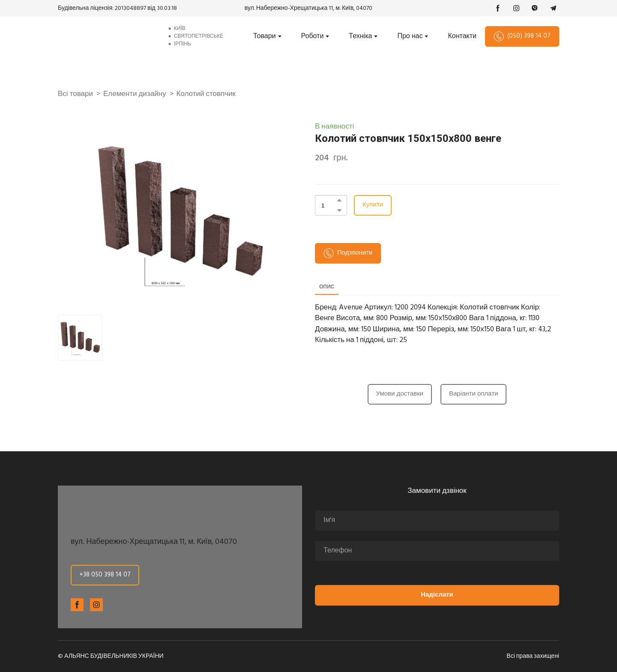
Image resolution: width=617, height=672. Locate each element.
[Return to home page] (106, 36)
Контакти (462, 36)
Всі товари (75, 94)
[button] (498, 8)
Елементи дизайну (135, 94)
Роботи (313, 36)
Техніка (360, 36)
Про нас (410, 36)
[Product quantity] (329, 205)
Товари (264, 36)
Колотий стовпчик (206, 94)
